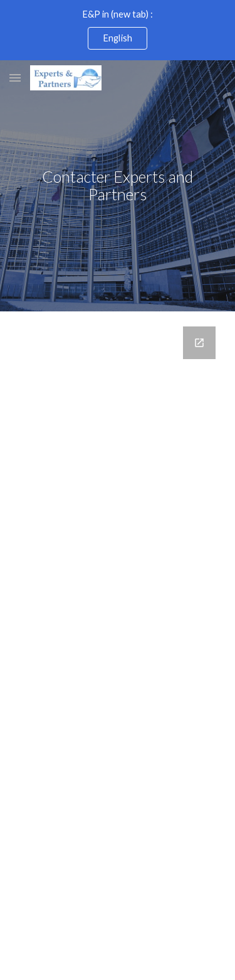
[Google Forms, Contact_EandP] (118, 590)
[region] (118, 30)
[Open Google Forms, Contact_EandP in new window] (199, 343)
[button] (15, 78)
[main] (118, 186)
